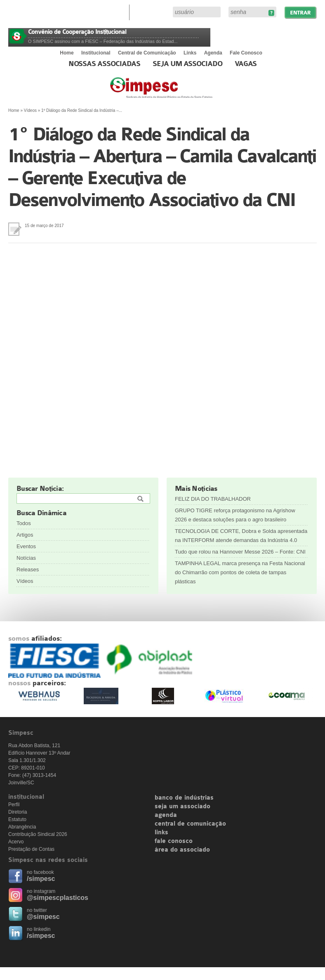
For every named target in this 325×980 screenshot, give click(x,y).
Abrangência (22, 827)
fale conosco (174, 841)
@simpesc (43, 917)
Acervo (16, 842)
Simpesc (181, 92)
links (161, 833)
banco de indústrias (184, 798)
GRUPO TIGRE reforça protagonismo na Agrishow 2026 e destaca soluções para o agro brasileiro (235, 515)
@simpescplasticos (58, 898)
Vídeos (30, 110)
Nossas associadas (105, 64)
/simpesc (41, 879)
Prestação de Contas (31, 849)
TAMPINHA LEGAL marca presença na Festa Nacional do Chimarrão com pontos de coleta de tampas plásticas (240, 572)
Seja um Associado (187, 64)
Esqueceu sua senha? (271, 13)
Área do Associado (152, 12)
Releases (28, 569)
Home (67, 53)
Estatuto (17, 819)
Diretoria (18, 812)
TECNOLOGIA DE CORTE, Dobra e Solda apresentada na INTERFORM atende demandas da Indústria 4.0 (241, 536)
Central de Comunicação (147, 53)
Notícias (26, 558)
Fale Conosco (246, 53)
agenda (166, 815)
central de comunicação (190, 824)
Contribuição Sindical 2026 (38, 834)
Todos (24, 523)
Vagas (246, 64)
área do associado (182, 850)
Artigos (25, 535)
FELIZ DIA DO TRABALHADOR (213, 499)
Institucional (96, 53)
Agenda (213, 53)
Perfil (14, 805)
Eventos (26, 546)
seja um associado (183, 807)
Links (190, 53)
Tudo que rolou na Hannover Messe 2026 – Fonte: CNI (240, 552)
